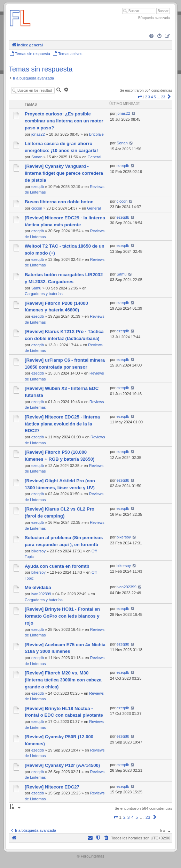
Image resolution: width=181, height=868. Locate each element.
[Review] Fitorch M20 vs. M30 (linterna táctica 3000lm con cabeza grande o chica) (63, 680)
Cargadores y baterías (44, 294)
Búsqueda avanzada (154, 18)
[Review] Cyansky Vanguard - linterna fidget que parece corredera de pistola (64, 173)
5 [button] (155, 97)
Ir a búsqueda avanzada (33, 78)
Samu (36, 288)
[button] (140, 97)
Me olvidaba (38, 587)
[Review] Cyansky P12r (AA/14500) (62, 765)
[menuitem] (151, 36)
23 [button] (163, 97)
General (94, 157)
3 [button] (149, 97)
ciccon (37, 208)
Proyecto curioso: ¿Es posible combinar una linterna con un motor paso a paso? (64, 121)
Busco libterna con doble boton (59, 202)
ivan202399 (41, 594)
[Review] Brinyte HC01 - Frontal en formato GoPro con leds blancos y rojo (62, 616)
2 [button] (146, 97)
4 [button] (152, 97)
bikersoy (38, 551)
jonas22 (38, 134)
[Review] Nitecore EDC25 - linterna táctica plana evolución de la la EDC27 (62, 424)
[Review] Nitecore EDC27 (52, 787)
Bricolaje (96, 134)
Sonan (37, 157)
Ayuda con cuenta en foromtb (57, 566)
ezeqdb (38, 187)
